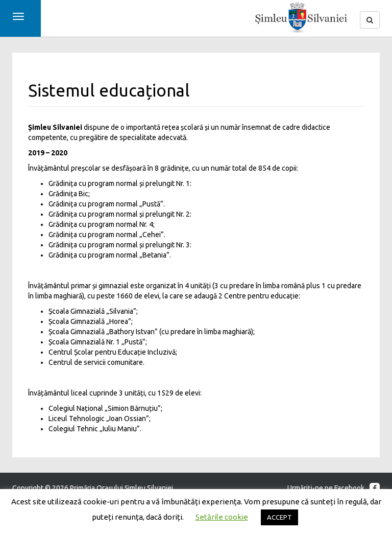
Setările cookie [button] (222, 517)
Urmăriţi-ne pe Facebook (334, 488)
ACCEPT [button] (279, 517)
